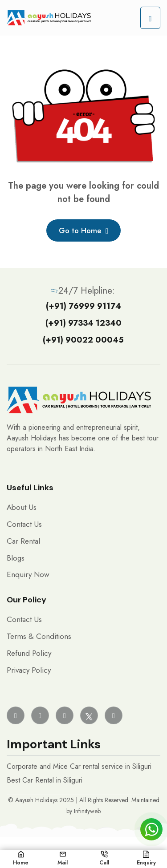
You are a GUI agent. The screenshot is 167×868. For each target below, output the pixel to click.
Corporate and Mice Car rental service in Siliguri (79, 766)
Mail (63, 859)
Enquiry (146, 859)
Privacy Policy (29, 670)
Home (21, 859)
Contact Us (24, 524)
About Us (22, 507)
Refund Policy (29, 653)
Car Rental (23, 541)
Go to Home (83, 230)
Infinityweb (87, 811)
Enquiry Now (28, 574)
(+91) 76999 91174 (83, 306)
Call (104, 859)
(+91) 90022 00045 (83, 340)
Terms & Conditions (39, 636)
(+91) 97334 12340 (83, 323)
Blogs (16, 558)
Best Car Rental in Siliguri (45, 780)
